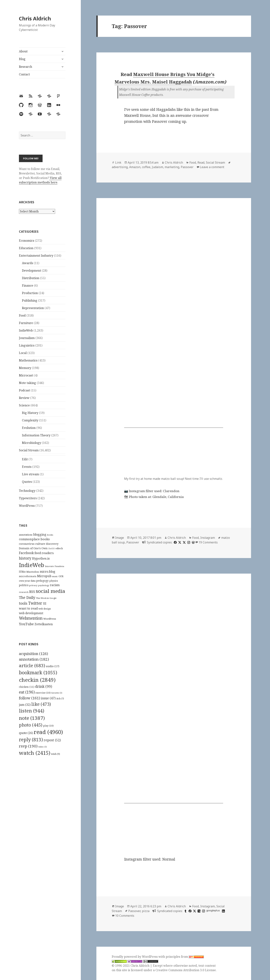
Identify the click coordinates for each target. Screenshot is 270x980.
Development (31, 271)
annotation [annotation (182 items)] (34, 659)
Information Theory (36, 435)
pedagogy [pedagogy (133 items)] (42, 581)
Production (30, 293)
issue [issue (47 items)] (48, 698)
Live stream (30, 474)
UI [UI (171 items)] (45, 604)
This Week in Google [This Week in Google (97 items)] (46, 598)
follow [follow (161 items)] (30, 698)
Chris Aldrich (35, 18)
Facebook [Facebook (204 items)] (26, 553)
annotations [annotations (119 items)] (26, 535)
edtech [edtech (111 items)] (59, 548)
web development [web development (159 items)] (31, 613)
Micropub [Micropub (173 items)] (44, 576)
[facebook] (175, 542)
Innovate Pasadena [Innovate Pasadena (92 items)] (55, 566)
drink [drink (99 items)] (44, 686)
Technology (27, 491)
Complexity (30, 420)
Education (26, 248)
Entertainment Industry (36, 256)
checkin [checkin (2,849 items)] (37, 680)
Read (201, 162)
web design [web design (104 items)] (45, 609)
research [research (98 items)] (24, 592)
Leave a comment (212, 167)
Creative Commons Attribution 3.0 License (186, 970)
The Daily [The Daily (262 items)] (27, 597)
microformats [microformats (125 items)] (28, 576)
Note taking (27, 383)
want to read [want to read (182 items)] (28, 608)
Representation (33, 308)
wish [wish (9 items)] (55, 754)
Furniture (26, 323)
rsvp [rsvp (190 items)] (28, 746)
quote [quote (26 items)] (26, 733)
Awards (27, 263)
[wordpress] (193, 542)
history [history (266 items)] (25, 558)
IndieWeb (26, 330)
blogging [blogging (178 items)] (40, 534)
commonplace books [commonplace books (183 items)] (34, 539)
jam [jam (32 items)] (25, 705)
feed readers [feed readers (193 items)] (44, 553)
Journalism (27, 338)
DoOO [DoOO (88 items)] (52, 549)
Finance (28, 285)
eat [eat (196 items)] (27, 692)
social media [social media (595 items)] (50, 591)
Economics (27, 241)
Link (118, 162)
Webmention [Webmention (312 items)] (31, 618)
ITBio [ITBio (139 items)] (22, 572)
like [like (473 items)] (41, 704)
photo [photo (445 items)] (31, 725)
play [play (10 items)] (48, 726)
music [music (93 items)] (55, 576)
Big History (30, 413)
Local (23, 353)
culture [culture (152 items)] (40, 544)
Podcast (24, 390)
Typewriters (28, 498)
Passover (187, 167)
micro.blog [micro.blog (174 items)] (48, 572)
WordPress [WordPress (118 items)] (50, 619)
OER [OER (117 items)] (61, 576)
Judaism (157, 167)
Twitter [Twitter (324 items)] (35, 603)
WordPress (27, 506)
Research (25, 67)
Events (27, 467)
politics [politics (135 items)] (24, 585)
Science (24, 405)
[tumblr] (185, 911)
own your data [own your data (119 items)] (27, 581)
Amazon (135, 167)
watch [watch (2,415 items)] (35, 753)
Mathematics (28, 360)
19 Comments (208, 542)
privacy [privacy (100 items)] (33, 585)
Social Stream (29, 450)
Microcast (26, 375)
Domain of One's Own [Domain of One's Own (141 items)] (33, 548)
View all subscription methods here (40, 180)
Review (24, 398)
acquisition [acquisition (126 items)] (33, 654)
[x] (179, 542)
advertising (120, 167)
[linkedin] (223, 911)
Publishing (30, 300)
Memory (25, 368)
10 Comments (125, 916)
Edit (25, 459)
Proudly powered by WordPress (135, 957)
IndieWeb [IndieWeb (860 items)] (32, 565)
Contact (24, 74)
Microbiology (31, 443)
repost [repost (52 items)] (52, 740)
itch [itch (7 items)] (60, 699)
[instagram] (188, 542)
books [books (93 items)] (50, 535)
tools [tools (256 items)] (23, 603)
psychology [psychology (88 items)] (44, 585)
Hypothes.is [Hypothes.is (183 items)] (41, 558)
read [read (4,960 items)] (48, 732)
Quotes (27, 482)
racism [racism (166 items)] (55, 585)
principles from (185, 957)
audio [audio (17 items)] (53, 666)
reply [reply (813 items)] (31, 740)
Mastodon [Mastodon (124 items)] (33, 572)
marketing (172, 167)
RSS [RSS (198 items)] (32, 592)
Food (22, 315)
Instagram (208, 538)
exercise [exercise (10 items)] (43, 693)
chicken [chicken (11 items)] (27, 687)
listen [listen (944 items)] (32, 711)
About (23, 51)
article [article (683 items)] (32, 665)
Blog (22, 59)
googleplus (213, 910)
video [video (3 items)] (43, 747)
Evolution (29, 428)
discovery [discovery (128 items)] (52, 544)
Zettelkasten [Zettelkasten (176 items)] (44, 624)
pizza (146, 911)
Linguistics (27, 345)
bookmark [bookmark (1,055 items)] (38, 672)
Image (120, 538)
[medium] (199, 911)
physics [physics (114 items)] (54, 581)
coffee (146, 167)
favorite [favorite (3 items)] (57, 693)
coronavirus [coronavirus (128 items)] (27, 544)
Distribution (31, 278)
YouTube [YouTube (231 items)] (26, 624)
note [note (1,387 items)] (32, 718)
